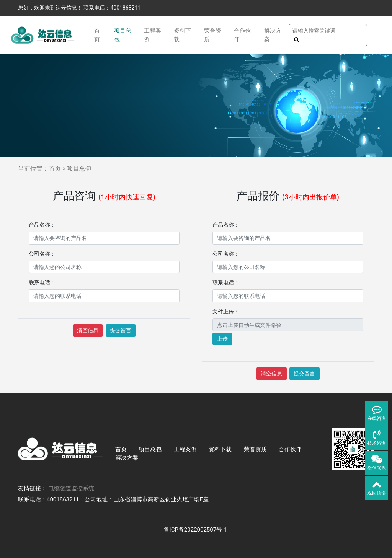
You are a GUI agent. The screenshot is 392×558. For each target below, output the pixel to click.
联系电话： (42, 282)
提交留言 (121, 330)
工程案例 (153, 35)
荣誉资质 (213, 35)
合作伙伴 (243, 35)
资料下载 (182, 35)
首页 (97, 35)
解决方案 (273, 35)
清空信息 (88, 330)
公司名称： (42, 254)
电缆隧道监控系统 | (73, 488)
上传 (222, 339)
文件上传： (226, 312)
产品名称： (42, 225)
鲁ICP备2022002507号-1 (196, 530)
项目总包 (123, 35)
